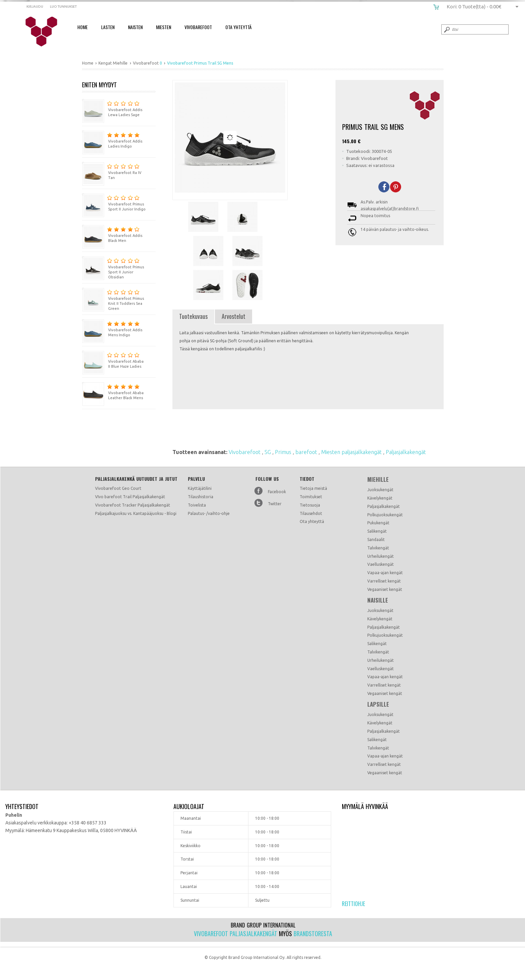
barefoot (307, 452)
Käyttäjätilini (200, 488)
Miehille (378, 479)
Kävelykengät (380, 498)
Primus (284, 452)
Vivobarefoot (198, 27)
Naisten (135, 27)
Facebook (277, 492)
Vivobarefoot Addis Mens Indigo (112, 328)
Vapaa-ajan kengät (385, 573)
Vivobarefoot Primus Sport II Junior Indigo (114, 202)
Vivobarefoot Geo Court (118, 488)
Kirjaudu (35, 7)
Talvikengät (378, 548)
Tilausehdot (311, 513)
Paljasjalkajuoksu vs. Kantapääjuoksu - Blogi (136, 513)
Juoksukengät (380, 490)
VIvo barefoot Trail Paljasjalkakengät (130, 497)
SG (268, 452)
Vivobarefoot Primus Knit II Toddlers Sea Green (113, 299)
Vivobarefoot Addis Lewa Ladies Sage (112, 108)
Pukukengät (378, 523)
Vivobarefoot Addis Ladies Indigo (112, 139)
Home (83, 27)
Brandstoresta (313, 933)
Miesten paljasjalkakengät (352, 452)
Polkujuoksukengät (385, 515)
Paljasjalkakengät (406, 452)
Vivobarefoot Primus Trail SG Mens (46, 32)
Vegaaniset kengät (385, 589)
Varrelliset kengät (384, 581)
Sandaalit (376, 540)
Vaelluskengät (381, 564)
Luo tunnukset (63, 7)
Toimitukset (311, 497)
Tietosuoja (310, 505)
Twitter (275, 504)
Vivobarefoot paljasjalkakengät (236, 933)
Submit (446, 29)
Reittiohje (353, 904)
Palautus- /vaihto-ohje (209, 513)
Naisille (378, 600)
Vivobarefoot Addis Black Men (112, 234)
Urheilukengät (381, 556)
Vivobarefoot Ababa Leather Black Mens (113, 391)
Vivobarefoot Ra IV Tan (112, 171)
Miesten (164, 27)
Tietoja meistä (313, 488)
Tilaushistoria (201, 497)
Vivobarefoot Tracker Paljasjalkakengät (133, 505)
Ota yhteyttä (312, 521)
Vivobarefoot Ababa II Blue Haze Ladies (113, 360)
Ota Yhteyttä (238, 27)
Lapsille (378, 704)
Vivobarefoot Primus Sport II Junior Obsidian (113, 268)
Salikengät (377, 531)
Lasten (108, 27)
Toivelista (197, 505)
